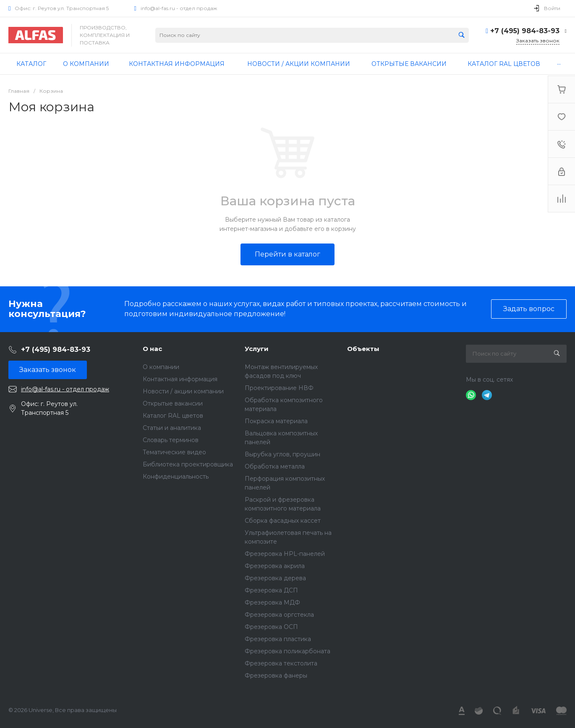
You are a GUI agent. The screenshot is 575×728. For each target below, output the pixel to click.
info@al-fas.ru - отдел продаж (179, 8)
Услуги (257, 349)
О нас (152, 349)
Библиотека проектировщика (188, 464)
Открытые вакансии (173, 403)
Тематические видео (174, 452)
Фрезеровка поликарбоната (287, 651)
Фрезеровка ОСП (271, 627)
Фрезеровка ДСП (271, 590)
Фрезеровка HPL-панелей (285, 554)
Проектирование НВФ (279, 388)
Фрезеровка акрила (275, 566)
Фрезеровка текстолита (281, 663)
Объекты (363, 349)
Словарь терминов (171, 440)
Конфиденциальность (176, 477)
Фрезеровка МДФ (272, 602)
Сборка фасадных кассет (283, 521)
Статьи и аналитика (172, 428)
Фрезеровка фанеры (276, 676)
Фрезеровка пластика (278, 639)
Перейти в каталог (287, 254)
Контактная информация (180, 379)
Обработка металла (275, 466)
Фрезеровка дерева (275, 578)
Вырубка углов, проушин (282, 454)
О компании (161, 367)
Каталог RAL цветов (173, 416)
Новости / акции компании (183, 391)
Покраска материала (276, 421)
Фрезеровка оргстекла (279, 615)
